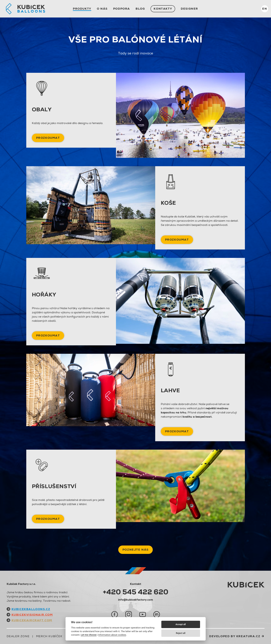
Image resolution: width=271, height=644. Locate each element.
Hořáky (44, 295)
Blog (140, 9)
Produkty (82, 9)
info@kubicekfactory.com (135, 600)
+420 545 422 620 (136, 592)
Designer (189, 9)
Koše (168, 203)
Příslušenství (54, 486)
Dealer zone (18, 636)
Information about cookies (112, 635)
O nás (102, 9)
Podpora (122, 9)
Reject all (181, 633)
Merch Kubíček (49, 636)
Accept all (181, 624)
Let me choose (89, 635)
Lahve (170, 390)
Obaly (42, 109)
